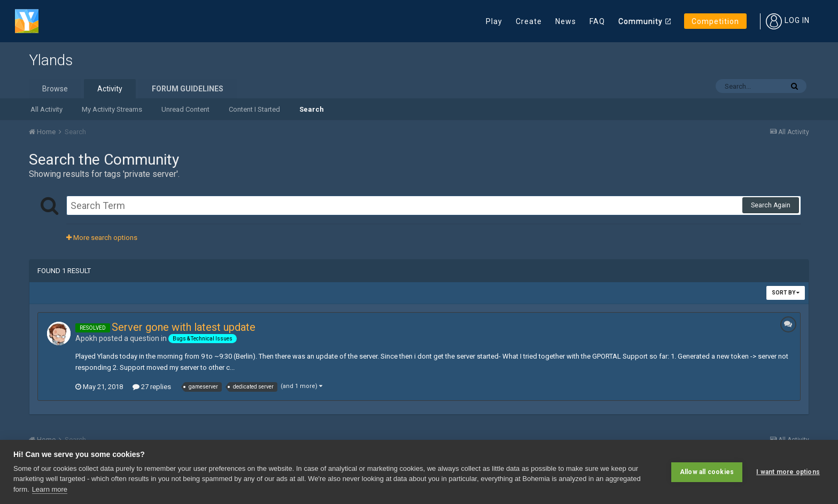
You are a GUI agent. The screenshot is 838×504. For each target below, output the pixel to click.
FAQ (597, 21)
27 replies (152, 387)
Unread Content (185, 109)
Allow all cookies (707, 472)
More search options (102, 238)
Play (494, 21)
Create (529, 21)
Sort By (786, 293)
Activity (110, 89)
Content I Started (254, 109)
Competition (715, 21)
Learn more (50, 489)
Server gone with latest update (184, 327)
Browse (55, 89)
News (566, 21)
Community (641, 21)
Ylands (51, 60)
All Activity (46, 109)
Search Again (771, 205)
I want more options (788, 472)
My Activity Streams (112, 109)
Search (312, 109)
